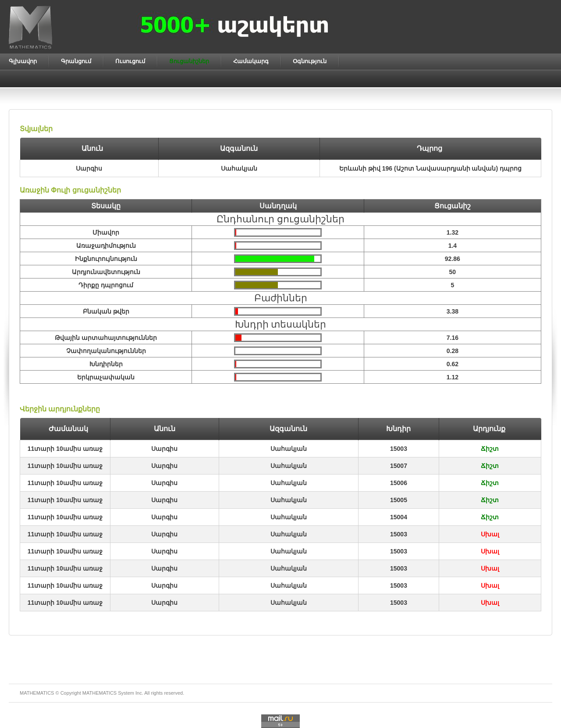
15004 (399, 517)
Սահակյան (289, 449)
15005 (399, 500)
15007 (399, 466)
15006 (399, 483)
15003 (399, 449)
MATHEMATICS (99, 693)
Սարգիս (164, 449)
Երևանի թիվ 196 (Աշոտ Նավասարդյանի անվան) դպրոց (430, 168)
